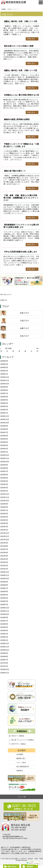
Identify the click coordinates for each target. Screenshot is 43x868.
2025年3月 (4, 406)
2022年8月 (4, 507)
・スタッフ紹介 (20, 762)
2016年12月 (5, 669)
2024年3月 (4, 445)
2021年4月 (4, 559)
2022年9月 (4, 504)
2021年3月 (4, 562)
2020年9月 (4, 582)
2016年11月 (5, 673)
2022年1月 (4, 530)
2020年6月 (4, 592)
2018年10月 (5, 650)
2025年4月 (4, 403)
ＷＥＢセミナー (6, 294)
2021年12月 (5, 533)
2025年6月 (4, 397)
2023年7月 (4, 471)
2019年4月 (4, 630)
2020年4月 (4, 598)
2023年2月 (4, 488)
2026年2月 (4, 371)
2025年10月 (5, 384)
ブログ (6, 306)
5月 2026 (8, 348)
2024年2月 (4, 449)
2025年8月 (4, 390)
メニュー (22, 797)
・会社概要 (19, 754)
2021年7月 (4, 549)
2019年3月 (4, 634)
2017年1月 (4, 666)
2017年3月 (4, 663)
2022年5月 (4, 517)
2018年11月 (5, 647)
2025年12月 (5, 377)
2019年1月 (4, 640)
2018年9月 (4, 653)
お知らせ (4, 300)
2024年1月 (4, 452)
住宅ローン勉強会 (18, 736)
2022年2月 (4, 527)
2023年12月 (5, 455)
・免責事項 (19, 771)
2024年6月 (4, 436)
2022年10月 (5, 501)
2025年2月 (4, 410)
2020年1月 (4, 604)
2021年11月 (5, 536)
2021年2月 (4, 566)
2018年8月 (4, 656)
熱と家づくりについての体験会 (23, 740)
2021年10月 (5, 540)
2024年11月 (5, 419)
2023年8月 (4, 468)
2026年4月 (4, 364)
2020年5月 (4, 595)
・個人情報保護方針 (22, 767)
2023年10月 (5, 462)
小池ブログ (24, 321)
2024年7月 (4, 432)
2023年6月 (4, 475)
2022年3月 (4, 523)
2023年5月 (4, 478)
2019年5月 (4, 627)
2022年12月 (5, 494)
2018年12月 (5, 643)
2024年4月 (4, 442)
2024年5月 (4, 439)
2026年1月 (4, 374)
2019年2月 (4, 637)
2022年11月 (5, 497)
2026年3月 (4, 367)
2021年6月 (4, 553)
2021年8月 (4, 546)
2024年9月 (4, 426)
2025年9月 (4, 387)
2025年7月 (4, 393)
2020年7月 (4, 588)
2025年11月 (5, 380)
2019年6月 (4, 624)
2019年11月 (5, 611)
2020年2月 (4, 601)
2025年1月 (4, 413)
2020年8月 (4, 585)
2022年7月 (4, 510)
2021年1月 (4, 569)
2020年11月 (5, 575)
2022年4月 (4, 520)
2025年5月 (4, 400)
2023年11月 (5, 458)
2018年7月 (4, 660)
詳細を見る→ (32, 39)
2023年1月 (4, 491)
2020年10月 (5, 579)
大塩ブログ (24, 336)
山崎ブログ (24, 328)
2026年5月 (4, 361)
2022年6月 (4, 514)
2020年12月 (5, 572)
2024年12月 (5, 416)
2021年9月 (4, 543)
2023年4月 (4, 481)
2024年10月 (5, 423)
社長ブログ (24, 313)
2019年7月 (4, 621)
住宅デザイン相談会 (19, 744)
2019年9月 (4, 617)
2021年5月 (4, 556)
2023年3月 (4, 484)
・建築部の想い (20, 758)
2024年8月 (4, 429)
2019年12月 (5, 608)
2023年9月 (4, 465)
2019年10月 (5, 614)
